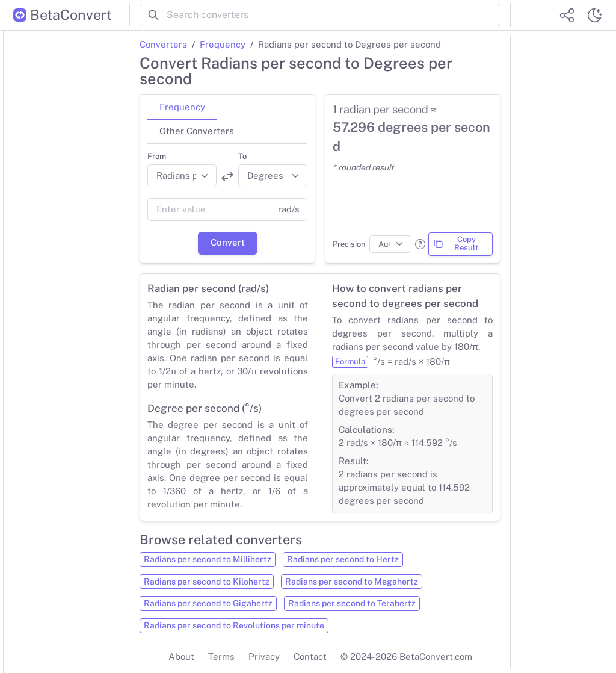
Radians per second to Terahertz (352, 603)
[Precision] (390, 244)
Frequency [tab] (182, 107)
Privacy (264, 656)
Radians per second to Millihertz (208, 559)
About (181, 656)
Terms (221, 656)
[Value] (209, 209)
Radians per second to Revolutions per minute (234, 625)
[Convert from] (182, 176)
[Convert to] (273, 176)
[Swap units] (227, 176)
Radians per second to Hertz (343, 559)
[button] (420, 244)
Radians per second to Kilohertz (207, 582)
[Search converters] (334, 15)
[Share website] (567, 15)
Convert (228, 242)
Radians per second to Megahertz (352, 582)
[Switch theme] (594, 15)
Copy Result (456, 244)
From (157, 156)
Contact (310, 656)
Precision (349, 244)
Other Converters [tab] (197, 131)
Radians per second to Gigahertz (208, 603)
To (242, 156)
